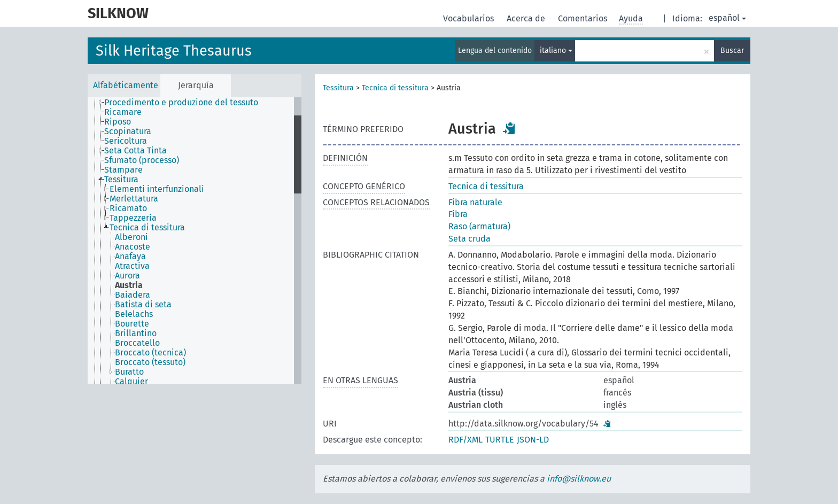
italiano (556, 51)
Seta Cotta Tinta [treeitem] (135, 151)
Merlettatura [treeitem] (134, 199)
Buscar (732, 51)
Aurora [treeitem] (127, 276)
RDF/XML (465, 440)
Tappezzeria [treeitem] (133, 218)
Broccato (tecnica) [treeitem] (150, 353)
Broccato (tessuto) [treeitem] (150, 362)
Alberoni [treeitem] (131, 237)
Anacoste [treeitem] (133, 247)
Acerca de (527, 18)
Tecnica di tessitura (395, 88)
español (727, 18)
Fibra (458, 214)
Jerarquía (196, 85)
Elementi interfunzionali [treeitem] (157, 189)
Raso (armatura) (479, 226)
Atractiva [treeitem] (132, 266)
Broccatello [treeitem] (137, 343)
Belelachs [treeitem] (134, 314)
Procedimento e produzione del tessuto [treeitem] (181, 103)
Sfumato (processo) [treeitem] (142, 160)
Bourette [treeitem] (132, 324)
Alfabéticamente (126, 85)
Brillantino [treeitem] (136, 334)
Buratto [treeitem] (129, 372)
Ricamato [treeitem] (128, 208)
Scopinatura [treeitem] (128, 131)
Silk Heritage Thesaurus (174, 51)
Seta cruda (470, 239)
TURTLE (500, 440)
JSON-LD (533, 440)
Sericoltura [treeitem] (126, 141)
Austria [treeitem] (129, 285)
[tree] (195, 241)
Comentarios (584, 18)
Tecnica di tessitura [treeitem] (147, 228)
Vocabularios (470, 18)
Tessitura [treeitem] (121, 180)
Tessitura (338, 88)
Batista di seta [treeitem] (143, 305)
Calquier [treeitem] (131, 382)
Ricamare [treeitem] (123, 112)
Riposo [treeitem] (118, 122)
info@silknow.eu (579, 479)
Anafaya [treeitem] (130, 257)
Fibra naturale (475, 202)
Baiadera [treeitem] (133, 295)
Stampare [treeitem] (123, 170)
